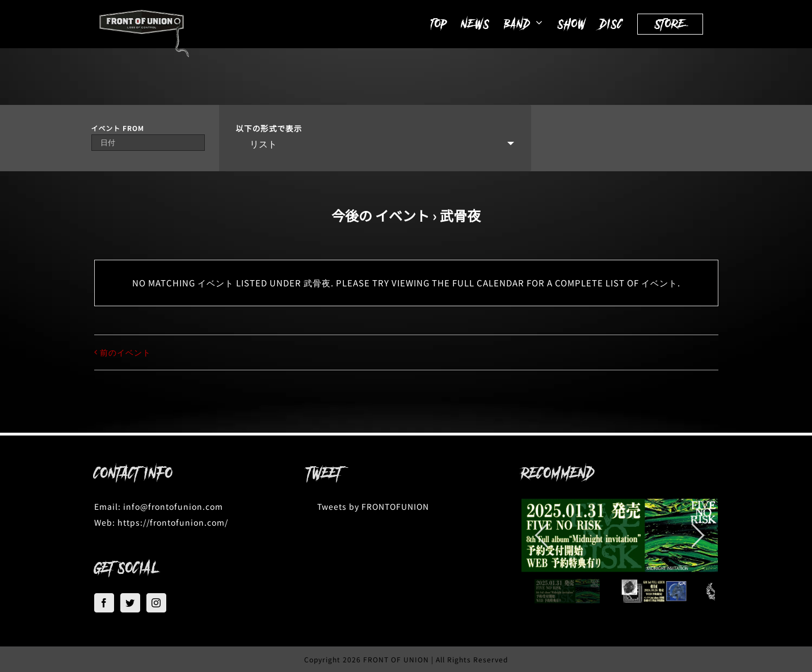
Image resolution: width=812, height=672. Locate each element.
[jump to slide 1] (567, 591)
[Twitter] (130, 603)
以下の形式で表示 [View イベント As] (269, 129)
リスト (256, 143)
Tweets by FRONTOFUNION (373, 506)
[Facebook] (104, 603)
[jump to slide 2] (654, 591)
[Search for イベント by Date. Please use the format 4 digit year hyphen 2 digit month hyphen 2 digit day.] (148, 143)
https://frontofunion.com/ (173, 522)
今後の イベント (380, 215)
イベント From (118, 128)
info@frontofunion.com (173, 506)
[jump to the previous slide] (541, 535)
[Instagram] (156, 603)
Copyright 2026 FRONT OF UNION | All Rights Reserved (406, 659)
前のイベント (125, 352)
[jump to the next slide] (698, 535)
